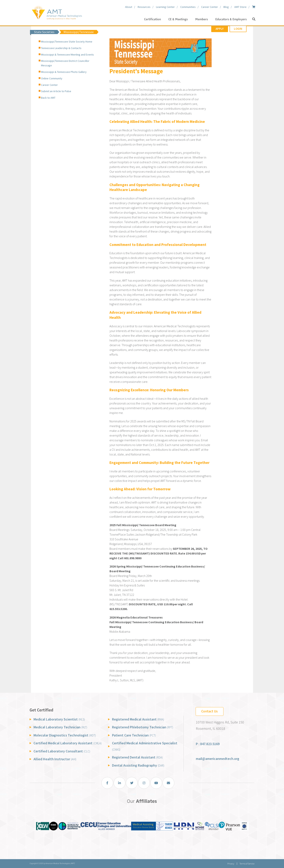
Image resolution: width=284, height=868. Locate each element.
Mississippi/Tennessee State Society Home (67, 42)
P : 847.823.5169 (208, 744)
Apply (220, 29)
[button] (254, 19)
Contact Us (210, 711)
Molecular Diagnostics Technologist (65, 735)
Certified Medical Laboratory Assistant (68, 743)
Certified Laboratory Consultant (62, 751)
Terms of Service (247, 864)
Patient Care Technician (134, 735)
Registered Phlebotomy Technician (143, 727)
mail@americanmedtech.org (218, 759)
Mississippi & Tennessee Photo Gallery (64, 72)
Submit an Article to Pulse (56, 91)
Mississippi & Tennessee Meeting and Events (67, 55)
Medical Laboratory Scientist (59, 719)
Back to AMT (48, 98)
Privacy (231, 864)
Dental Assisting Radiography (138, 765)
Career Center (49, 85)
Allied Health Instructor (55, 759)
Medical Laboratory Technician (60, 727)
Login (238, 29)
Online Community (52, 78)
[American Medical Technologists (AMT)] (57, 12)
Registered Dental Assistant (137, 757)
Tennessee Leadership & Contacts (61, 48)
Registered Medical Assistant (138, 719)
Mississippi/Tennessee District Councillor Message (65, 63)
